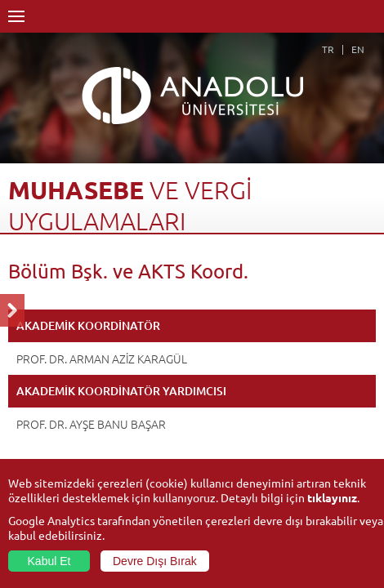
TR (328, 49)
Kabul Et (49, 561)
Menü (16, 16)
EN (358, 49)
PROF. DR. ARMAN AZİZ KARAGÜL (102, 359)
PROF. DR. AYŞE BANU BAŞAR (91, 424)
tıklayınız (332, 497)
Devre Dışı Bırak (155, 561)
